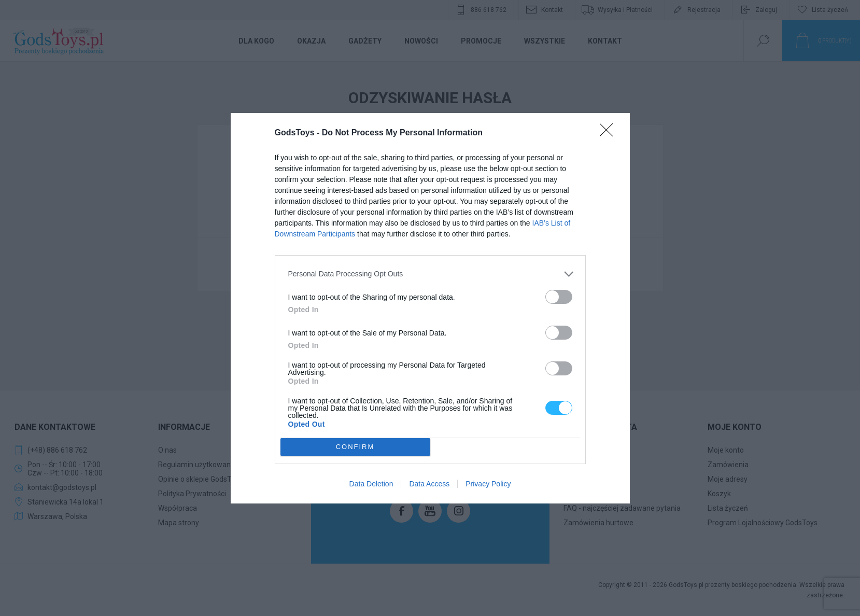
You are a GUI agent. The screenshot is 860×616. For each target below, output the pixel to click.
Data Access (429, 484)
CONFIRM (355, 447)
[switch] (559, 297)
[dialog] (430, 308)
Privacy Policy (488, 484)
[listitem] (430, 274)
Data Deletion (371, 484)
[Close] (610, 133)
